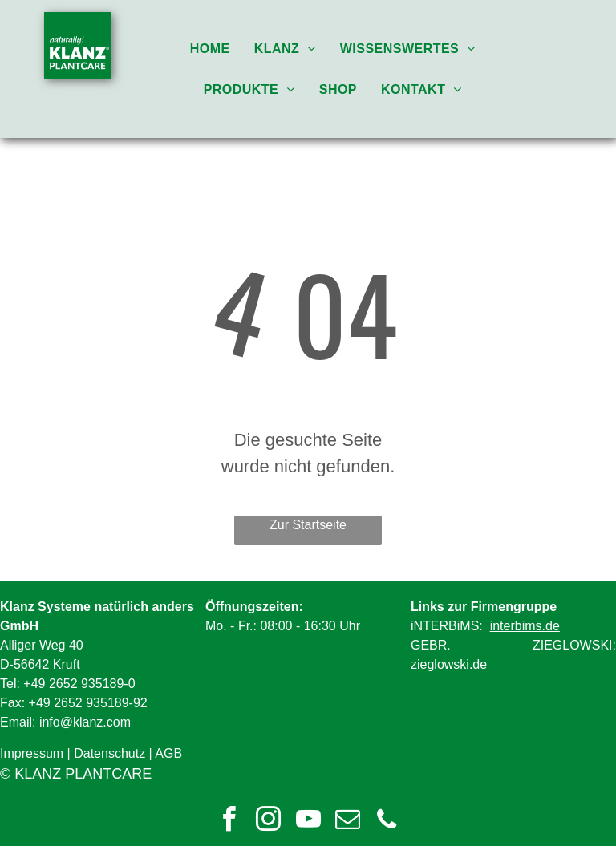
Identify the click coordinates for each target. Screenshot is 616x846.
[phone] (387, 822)
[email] (347, 822)
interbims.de (525, 626)
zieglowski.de (449, 664)
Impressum (32, 753)
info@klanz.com (85, 722)
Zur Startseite (308, 525)
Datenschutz (109, 753)
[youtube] (308, 822)
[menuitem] (210, 49)
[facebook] (229, 822)
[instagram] (269, 822)
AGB (168, 753)
